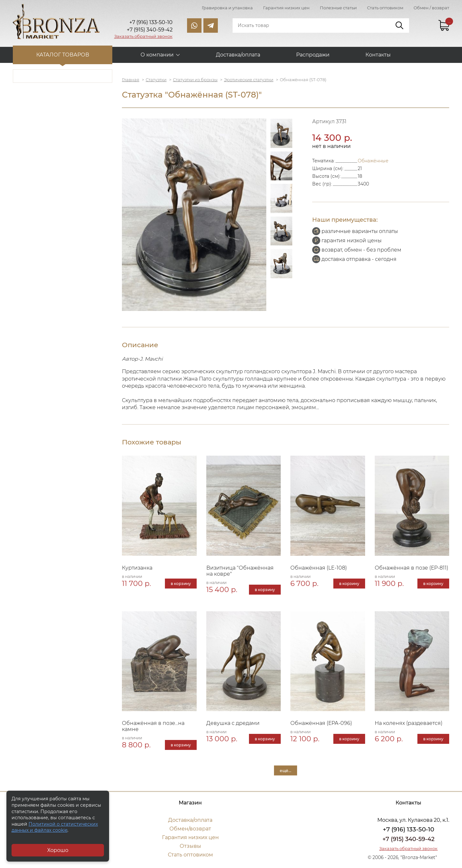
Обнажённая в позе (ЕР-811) (411, 568)
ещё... (286, 771)
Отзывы (190, 846)
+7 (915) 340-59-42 (408, 839)
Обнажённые (373, 161)
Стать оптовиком (385, 8)
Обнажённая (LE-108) (319, 568)
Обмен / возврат (431, 8)
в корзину (181, 584)
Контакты (378, 55)
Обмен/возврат (190, 829)
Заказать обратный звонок (143, 36)
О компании (157, 55)
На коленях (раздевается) (409, 723)
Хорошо (58, 850)
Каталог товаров (63, 55)
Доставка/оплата (238, 55)
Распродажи (313, 55)
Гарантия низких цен (286, 8)
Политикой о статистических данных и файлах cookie (55, 827)
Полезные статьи (338, 8)
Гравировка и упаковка (227, 8)
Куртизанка (137, 568)
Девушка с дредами (233, 723)
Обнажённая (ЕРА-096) (321, 723)
